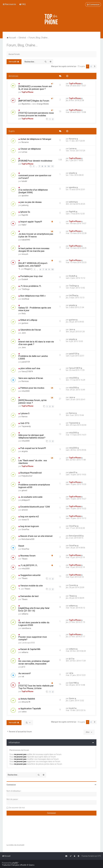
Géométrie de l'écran (31, 330)
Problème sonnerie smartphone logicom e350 (34, 486)
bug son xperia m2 (30, 516)
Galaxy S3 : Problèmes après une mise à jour (35, 309)
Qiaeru (32, 865)
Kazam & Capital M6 (30, 649)
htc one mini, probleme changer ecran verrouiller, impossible (34, 662)
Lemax (24, 152)
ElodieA (25, 279)
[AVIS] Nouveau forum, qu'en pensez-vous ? (32, 401)
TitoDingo (26, 289)
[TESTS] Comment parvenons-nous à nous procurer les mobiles (36, 114)
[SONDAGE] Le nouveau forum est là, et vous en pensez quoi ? (35, 88)
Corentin (73, 585)
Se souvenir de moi (17, 808)
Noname (25, 142)
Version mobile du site (32, 586)
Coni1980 (73, 683)
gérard (24, 490)
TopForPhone (27, 92)
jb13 (23, 667)
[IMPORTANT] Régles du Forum (34, 101)
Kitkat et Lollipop (29, 320)
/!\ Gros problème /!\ (31, 286)
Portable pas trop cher (32, 276)
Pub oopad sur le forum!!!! (33, 448)
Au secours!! (25, 673)
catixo (24, 712)
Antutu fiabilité (28, 699)
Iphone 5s (25, 212)
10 (49, 166)
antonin (25, 510)
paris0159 (26, 362)
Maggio (27, 269)
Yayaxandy (26, 426)
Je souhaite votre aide (31, 497)
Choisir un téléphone (31, 149)
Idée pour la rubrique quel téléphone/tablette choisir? (32, 436)
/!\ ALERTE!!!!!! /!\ (29, 565)
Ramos (25, 417)
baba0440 (26, 240)
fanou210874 (27, 371)
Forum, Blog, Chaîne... (22, 45)
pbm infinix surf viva (30, 368)
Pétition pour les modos (32, 388)
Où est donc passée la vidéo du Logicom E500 (34, 624)
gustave (25, 323)
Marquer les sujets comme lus (64, 66)
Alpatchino (26, 104)
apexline (25, 196)
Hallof (24, 225)
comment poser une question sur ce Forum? (35, 177)
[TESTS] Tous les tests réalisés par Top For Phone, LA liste (36, 687)
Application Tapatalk (31, 708)
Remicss (25, 381)
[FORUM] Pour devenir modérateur (35, 161)
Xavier (72, 698)
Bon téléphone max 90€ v (33, 296)
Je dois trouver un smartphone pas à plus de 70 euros (36, 235)
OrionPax (25, 529)
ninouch (25, 254)
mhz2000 (73, 378)
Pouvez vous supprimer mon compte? (33, 638)
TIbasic (25, 559)
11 (52, 166)
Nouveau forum (28, 556)
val (23, 677)
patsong (25, 205)
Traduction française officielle (14, 865)
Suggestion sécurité (30, 575)
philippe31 (26, 500)
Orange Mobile (43, 104)
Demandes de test (29, 596)
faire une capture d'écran (31, 378)
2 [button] (91, 66)
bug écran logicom (30, 526)
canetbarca (26, 628)
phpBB (15, 863)
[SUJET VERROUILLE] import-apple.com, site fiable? (33, 264)
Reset (21, 546)
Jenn (24, 333)
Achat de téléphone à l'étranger (36, 139)
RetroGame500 (28, 539)
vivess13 (25, 520)
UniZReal (25, 299)
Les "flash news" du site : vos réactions (33, 462)
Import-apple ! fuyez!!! (31, 222)
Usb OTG (25, 423)
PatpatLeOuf (27, 476)
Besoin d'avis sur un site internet (36, 536)
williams (25, 614)
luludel (24, 181)
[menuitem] (22, 4)
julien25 (72, 472)
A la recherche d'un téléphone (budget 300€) (33, 191)
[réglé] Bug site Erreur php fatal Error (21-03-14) (34, 609)
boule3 (72, 708)
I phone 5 (25, 413)
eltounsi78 (26, 702)
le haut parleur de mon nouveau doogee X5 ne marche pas (34, 250)
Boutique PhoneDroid (31, 473)
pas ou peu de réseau (31, 202)
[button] (95, 66)
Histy (24, 313)
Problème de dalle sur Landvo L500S (33, 357)
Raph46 (25, 215)
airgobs (72, 173)
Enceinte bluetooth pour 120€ (35, 507)
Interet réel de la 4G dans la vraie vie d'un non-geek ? (36, 343)
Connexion (11, 785)
